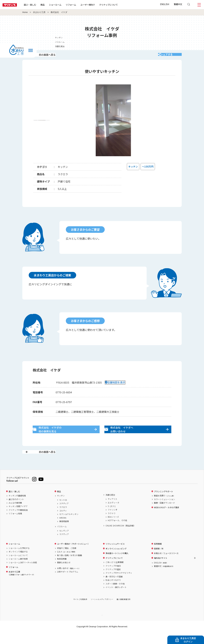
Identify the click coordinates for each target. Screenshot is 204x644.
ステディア (64, 515)
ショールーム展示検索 (18, 570)
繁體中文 (178, 4)
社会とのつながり (113, 591)
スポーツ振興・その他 (115, 595)
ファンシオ (113, 521)
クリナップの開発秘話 (18, 521)
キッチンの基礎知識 (17, 507)
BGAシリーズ (113, 528)
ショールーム (65, 5)
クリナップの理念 (113, 577)
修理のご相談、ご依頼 (67, 559)
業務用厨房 (64, 533)
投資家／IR (159, 560)
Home (25, 12)
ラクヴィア (64, 546)
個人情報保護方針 (124, 611)
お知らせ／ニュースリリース (166, 565)
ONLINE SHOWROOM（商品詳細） (120, 537)
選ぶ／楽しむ (14, 503)
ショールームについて (18, 566)
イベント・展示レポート (116, 598)
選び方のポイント (16, 510)
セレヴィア (64, 542)
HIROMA (63, 529)
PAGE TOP (102, 626)
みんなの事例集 (15, 514)
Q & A (67, 563)
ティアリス (112, 510)
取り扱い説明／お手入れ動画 (69, 566)
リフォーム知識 (15, 525)
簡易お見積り (164, 507)
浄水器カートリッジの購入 (117, 565)
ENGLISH (165, 4)
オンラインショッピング (116, 560)
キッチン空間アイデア (18, 518)
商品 (59, 503)
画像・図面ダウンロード (164, 514)
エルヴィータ (113, 514)
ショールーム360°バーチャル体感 (23, 574)
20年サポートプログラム (68, 583)
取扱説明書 (62, 570)
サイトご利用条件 (80, 611)
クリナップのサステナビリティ (119, 584)
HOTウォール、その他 (117, 532)
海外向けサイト (161, 569)
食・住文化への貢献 (114, 588)
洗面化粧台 (161, 46)
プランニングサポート (164, 503)
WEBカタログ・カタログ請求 (167, 519)
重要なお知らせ (64, 574)
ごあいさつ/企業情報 (115, 573)
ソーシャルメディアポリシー (102, 611)
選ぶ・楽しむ (40, 5)
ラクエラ (63, 518)
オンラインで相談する (18, 563)
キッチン (160, 37)
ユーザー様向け (98, 5)
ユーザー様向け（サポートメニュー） (73, 555)
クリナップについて (119, 5)
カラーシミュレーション (164, 510)
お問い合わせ (69, 579)
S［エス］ (112, 517)
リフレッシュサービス (115, 555)
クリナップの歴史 (113, 580)
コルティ (63, 522)
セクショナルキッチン (69, 525)
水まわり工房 (39, 12)
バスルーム (161, 42)
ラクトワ (112, 524)
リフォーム (81, 5)
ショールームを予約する (19, 559)
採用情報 (158, 555)
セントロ (63, 511)
